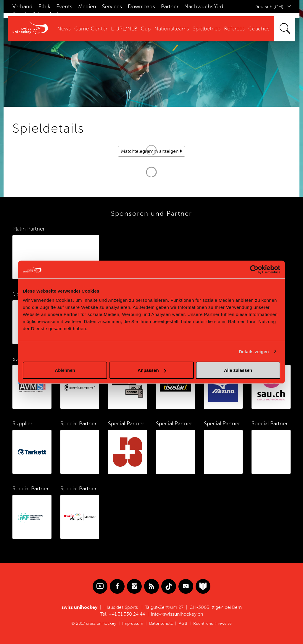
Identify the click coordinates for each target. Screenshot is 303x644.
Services (112, 7)
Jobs (38, 14)
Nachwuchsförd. (204, 7)
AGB (183, 623)
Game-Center (91, 29)
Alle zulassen (238, 370)
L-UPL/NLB (124, 29)
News (64, 29)
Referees (234, 29)
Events (64, 7)
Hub (55, 14)
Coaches (259, 29)
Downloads (141, 7)
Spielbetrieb (207, 29)
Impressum (133, 623)
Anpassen (152, 370)
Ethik (44, 7)
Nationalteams (172, 29)
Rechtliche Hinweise (212, 623)
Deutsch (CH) (269, 7)
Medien (87, 7)
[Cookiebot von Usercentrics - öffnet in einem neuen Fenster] (254, 269)
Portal (19, 14)
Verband (22, 7)
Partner (170, 7)
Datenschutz (161, 623)
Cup (146, 29)
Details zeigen (254, 351)
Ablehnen (65, 370)
